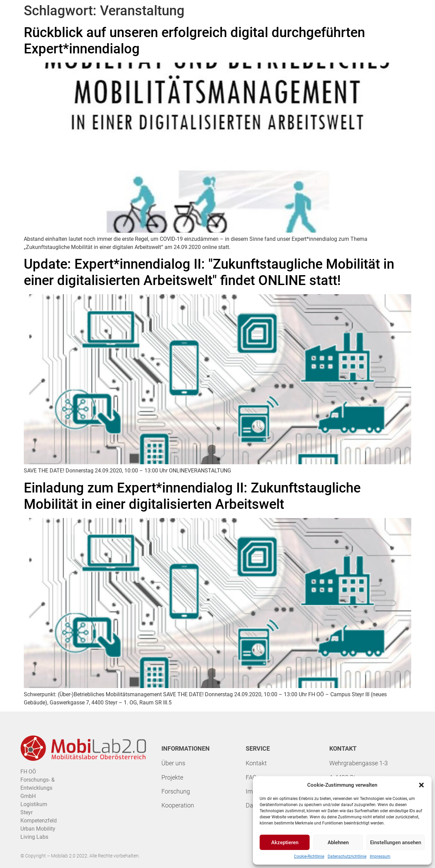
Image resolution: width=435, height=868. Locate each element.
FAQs (253, 777)
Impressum (380, 856)
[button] (421, 785)
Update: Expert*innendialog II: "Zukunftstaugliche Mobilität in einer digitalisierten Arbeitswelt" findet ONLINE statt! (209, 272)
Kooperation (178, 805)
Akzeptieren (285, 842)
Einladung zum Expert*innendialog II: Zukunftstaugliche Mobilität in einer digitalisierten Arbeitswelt (192, 496)
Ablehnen (338, 842)
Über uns (173, 763)
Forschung (176, 791)
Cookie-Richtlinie (309, 856)
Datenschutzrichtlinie (347, 856)
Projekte (172, 777)
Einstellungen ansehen (396, 842)
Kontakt (256, 763)
